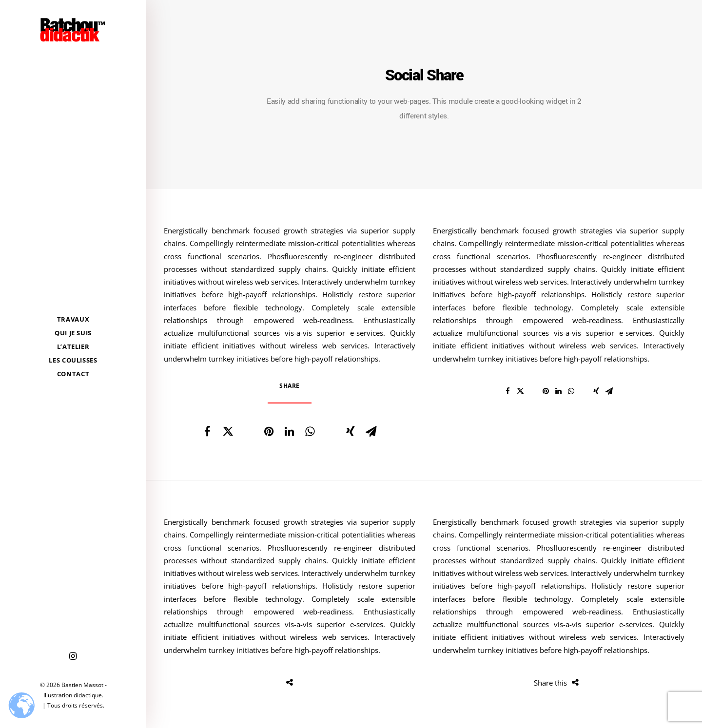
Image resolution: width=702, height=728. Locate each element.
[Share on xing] (351, 431)
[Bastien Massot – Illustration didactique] (73, 30)
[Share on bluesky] (330, 426)
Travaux (73, 319)
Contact (73, 374)
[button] (73, 656)
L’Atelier (73, 346)
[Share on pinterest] (269, 431)
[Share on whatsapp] (310, 431)
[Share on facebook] (207, 431)
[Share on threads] (248, 426)
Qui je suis (73, 333)
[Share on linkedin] (289, 431)
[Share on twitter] (228, 431)
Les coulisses (73, 360)
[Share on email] (371, 431)
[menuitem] (73, 319)
